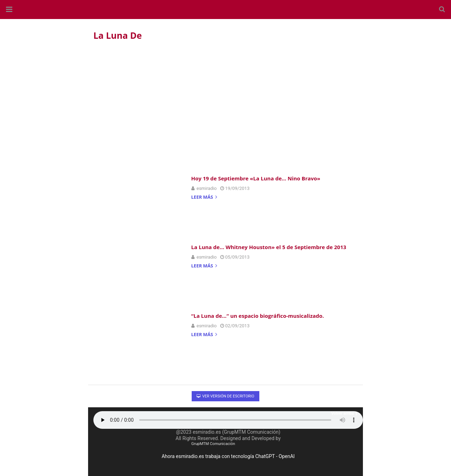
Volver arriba (344, 413)
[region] (225, 106)
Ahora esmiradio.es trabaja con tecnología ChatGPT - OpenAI (228, 456)
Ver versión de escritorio (225, 396)
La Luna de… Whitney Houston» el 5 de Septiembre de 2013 (269, 247)
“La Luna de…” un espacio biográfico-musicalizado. (258, 316)
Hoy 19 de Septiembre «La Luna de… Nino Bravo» (256, 178)
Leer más (204, 197)
